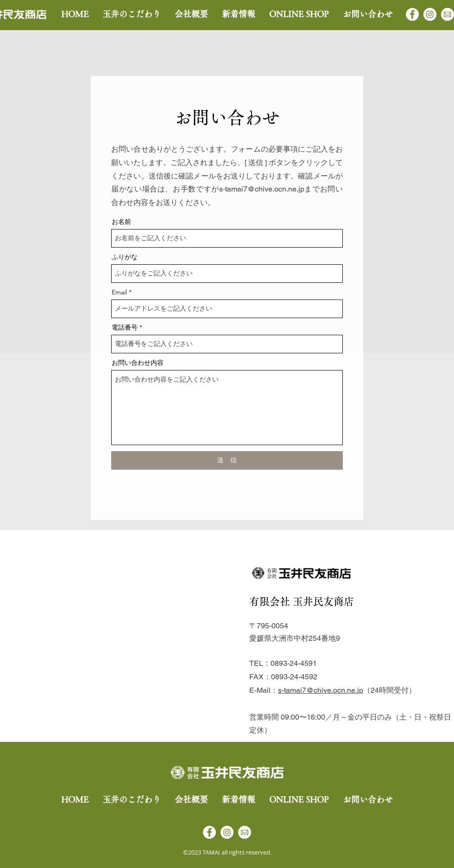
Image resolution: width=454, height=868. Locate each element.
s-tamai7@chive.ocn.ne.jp (262, 189)
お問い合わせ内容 (138, 363)
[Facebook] (412, 14)
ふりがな (125, 257)
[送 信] (227, 460)
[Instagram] (430, 14)
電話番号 (125, 327)
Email (119, 292)
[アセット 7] (448, 14)
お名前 (121, 222)
